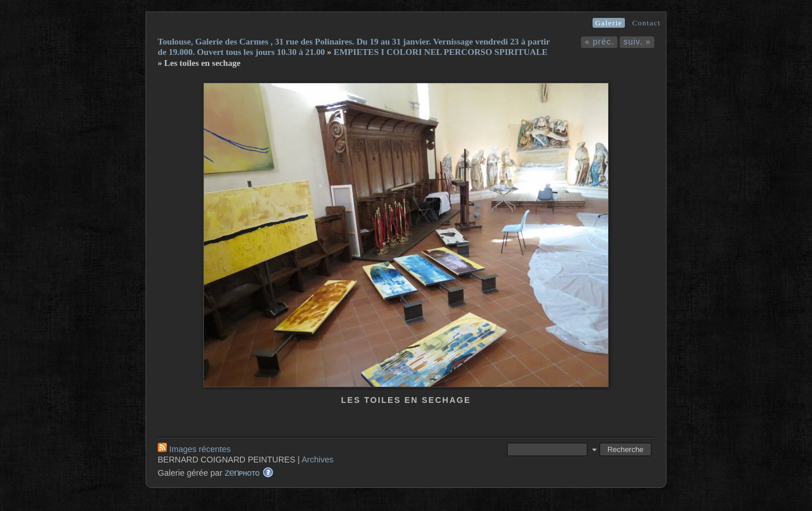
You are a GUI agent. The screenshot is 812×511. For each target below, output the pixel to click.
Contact (647, 23)
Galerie (608, 23)
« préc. (599, 42)
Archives (317, 460)
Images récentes (194, 449)
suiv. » (637, 42)
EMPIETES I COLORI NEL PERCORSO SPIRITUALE (441, 52)
